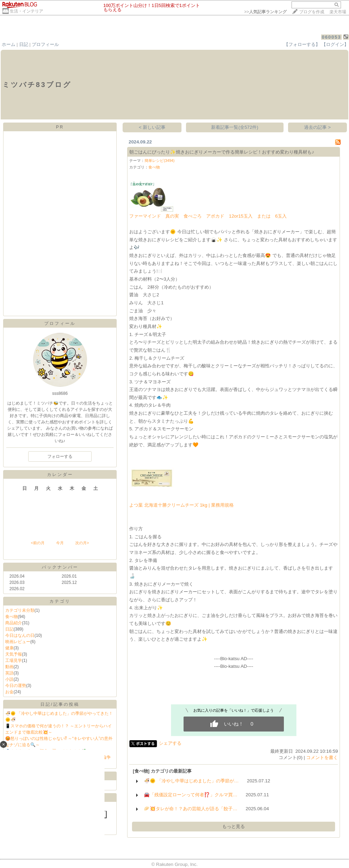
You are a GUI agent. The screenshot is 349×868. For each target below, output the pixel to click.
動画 (9, 667)
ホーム (9, 44)
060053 (331, 37)
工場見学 (14, 660)
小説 (9, 679)
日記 (24, 44)
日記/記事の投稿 (60, 704)
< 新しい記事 (152, 127)
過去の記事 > (317, 127)
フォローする (60, 456)
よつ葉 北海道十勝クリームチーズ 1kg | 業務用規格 (181, 505)
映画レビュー (18, 642)
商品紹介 (14, 623)
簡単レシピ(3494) (160, 161)
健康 (9, 648)
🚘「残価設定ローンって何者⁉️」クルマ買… (191, 795)
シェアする (170, 743)
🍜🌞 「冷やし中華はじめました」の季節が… (191, 781)
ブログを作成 (312, 12)
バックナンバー (60, 567)
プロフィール (45, 44)
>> (265, 12)
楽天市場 (338, 12)
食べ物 (11, 617)
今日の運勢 (16, 686)
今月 (60, 543)
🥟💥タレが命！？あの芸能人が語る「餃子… (191, 809)
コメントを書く (322, 757)
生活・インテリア (26, 11)
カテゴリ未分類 (20, 610)
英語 (9, 673)
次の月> (82, 543)
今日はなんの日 (20, 635)
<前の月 (37, 543)
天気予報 (14, 654)
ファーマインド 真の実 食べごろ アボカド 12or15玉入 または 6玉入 (208, 216)
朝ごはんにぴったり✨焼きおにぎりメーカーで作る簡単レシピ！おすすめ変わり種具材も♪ (222, 152)
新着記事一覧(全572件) (235, 127)
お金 (9, 692)
